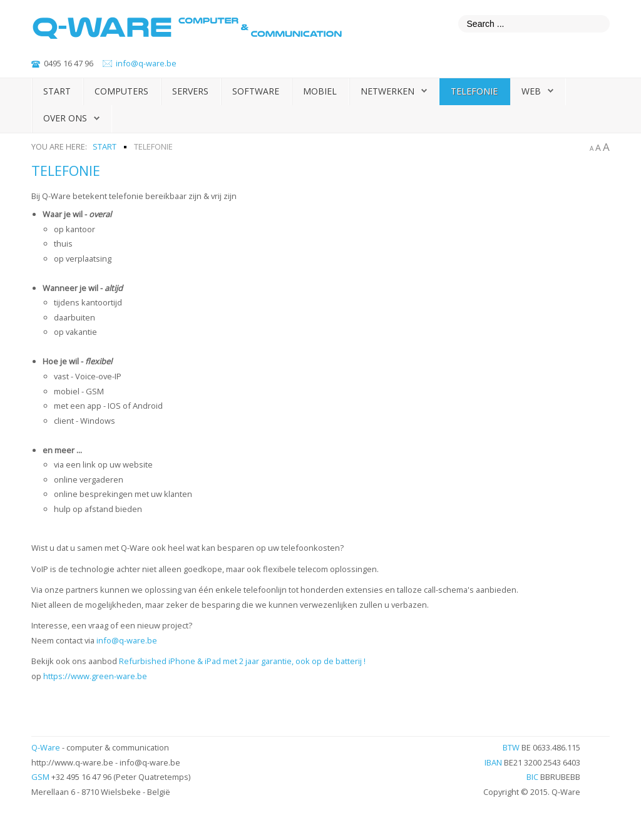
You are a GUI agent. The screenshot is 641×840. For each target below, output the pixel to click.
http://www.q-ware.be (72, 762)
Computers (121, 91)
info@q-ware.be (146, 63)
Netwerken (387, 91)
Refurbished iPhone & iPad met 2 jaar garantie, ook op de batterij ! (242, 661)
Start (57, 91)
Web (531, 91)
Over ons (65, 118)
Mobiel (320, 91)
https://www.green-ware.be (95, 676)
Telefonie (474, 91)
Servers (190, 91)
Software (256, 91)
